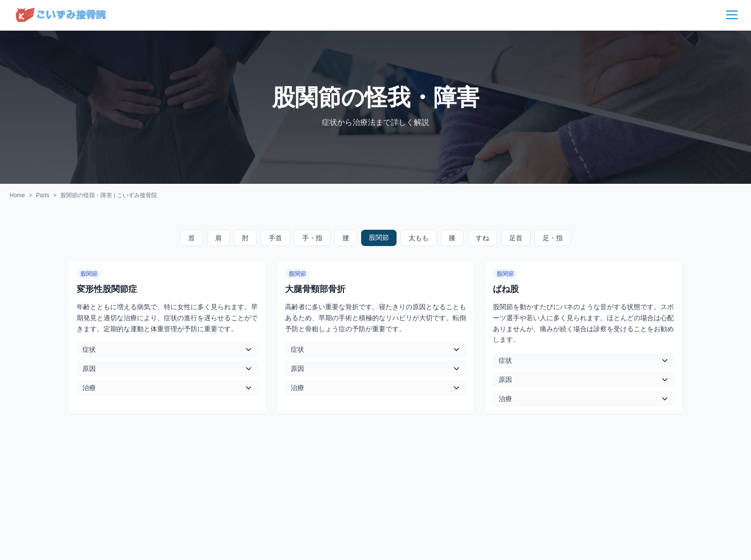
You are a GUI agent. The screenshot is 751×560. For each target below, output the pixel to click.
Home (17, 195)
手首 (275, 238)
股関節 (379, 237)
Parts (43, 195)
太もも (419, 238)
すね (482, 238)
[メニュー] (726, 15)
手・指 (312, 238)
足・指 (553, 238)
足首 (516, 238)
